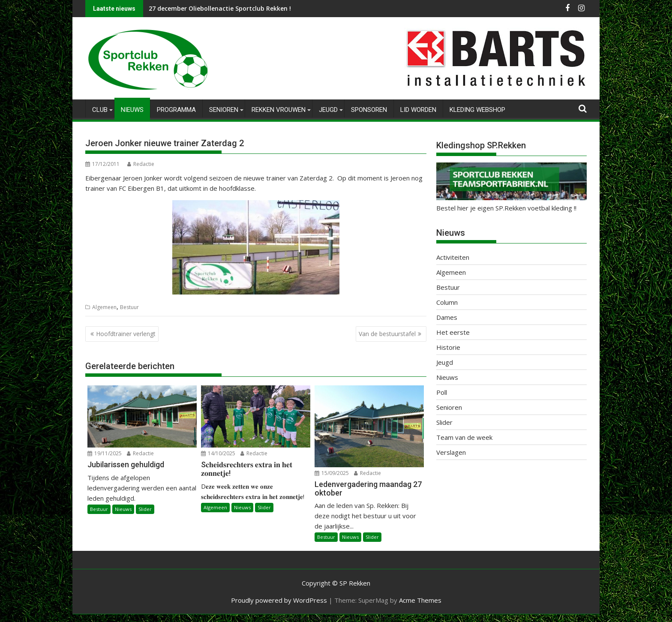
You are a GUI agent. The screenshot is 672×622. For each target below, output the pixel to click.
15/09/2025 (332, 473)
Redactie (141, 164)
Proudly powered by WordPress (279, 600)
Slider (145, 509)
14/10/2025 (218, 453)
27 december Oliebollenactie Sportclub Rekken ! (220, 8)
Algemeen (104, 307)
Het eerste (453, 332)
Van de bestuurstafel (387, 334)
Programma (176, 110)
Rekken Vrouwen (279, 110)
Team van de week (464, 437)
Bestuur (129, 307)
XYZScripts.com (379, 618)
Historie (448, 347)
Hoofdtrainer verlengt (126, 334)
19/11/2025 (105, 453)
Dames (447, 317)
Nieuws (132, 110)
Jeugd (328, 110)
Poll (442, 392)
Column (447, 302)
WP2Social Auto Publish (302, 618)
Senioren (224, 110)
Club (100, 110)
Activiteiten (453, 257)
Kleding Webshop (477, 110)
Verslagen (451, 452)
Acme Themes (420, 600)
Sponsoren (369, 110)
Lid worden (418, 110)
